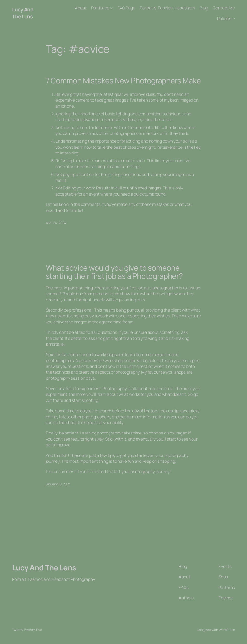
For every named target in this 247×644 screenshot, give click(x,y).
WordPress (227, 630)
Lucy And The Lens (23, 13)
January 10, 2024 (58, 484)
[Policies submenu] (234, 18)
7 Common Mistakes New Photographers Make (123, 80)
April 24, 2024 (56, 223)
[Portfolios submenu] (111, 8)
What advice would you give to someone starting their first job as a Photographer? (114, 272)
